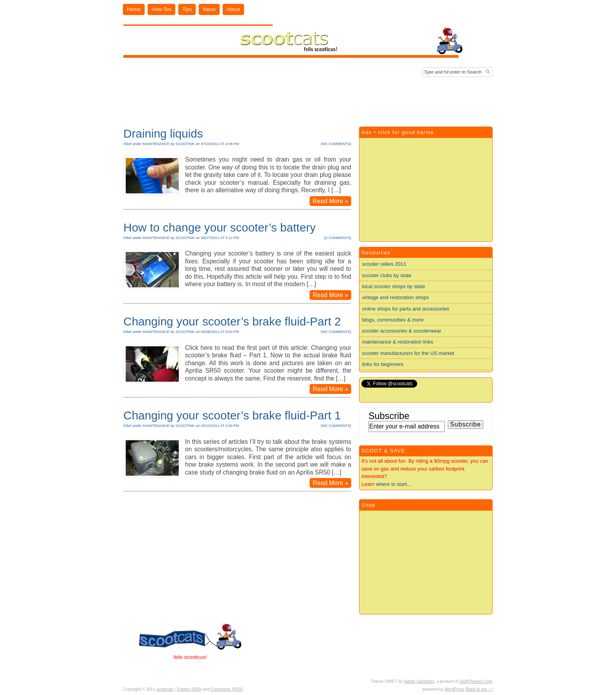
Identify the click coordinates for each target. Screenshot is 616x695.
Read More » (330, 201)
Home (134, 9)
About (233, 9)
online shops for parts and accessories (406, 309)
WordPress (454, 689)
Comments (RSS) (227, 689)
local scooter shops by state (394, 286)
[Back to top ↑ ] (479, 689)
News (209, 9)
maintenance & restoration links (398, 342)
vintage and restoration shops (396, 297)
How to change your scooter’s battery (220, 227)
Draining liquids (163, 133)
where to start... (394, 484)
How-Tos (162, 9)
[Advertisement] (308, 100)
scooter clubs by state (387, 275)
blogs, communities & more (393, 320)
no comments (336, 144)
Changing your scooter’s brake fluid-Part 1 (232, 415)
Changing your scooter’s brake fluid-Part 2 (232, 321)
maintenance (156, 144)
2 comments (337, 238)
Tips (187, 9)
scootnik (185, 144)
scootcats (165, 689)
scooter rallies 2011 (384, 264)
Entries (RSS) (189, 689)
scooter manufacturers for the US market (408, 353)
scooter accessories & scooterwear (402, 331)
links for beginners (383, 364)
